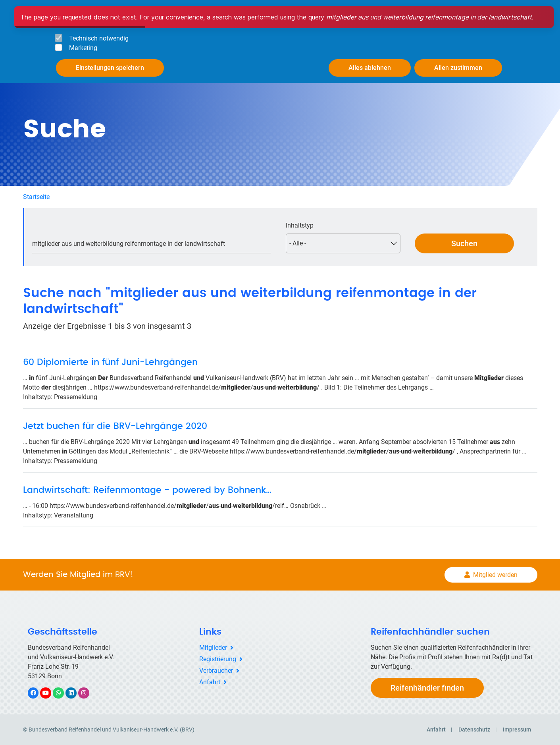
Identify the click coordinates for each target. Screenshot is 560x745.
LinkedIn (75, 693)
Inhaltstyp (300, 225)
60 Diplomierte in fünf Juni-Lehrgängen (110, 362)
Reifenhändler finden (427, 688)
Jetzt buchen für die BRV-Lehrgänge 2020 (115, 426)
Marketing (83, 48)
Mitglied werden (495, 575)
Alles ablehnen (370, 68)
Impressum (517, 730)
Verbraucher (216, 671)
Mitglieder (213, 648)
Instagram (88, 693)
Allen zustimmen (458, 68)
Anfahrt (210, 682)
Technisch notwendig (99, 38)
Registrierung (218, 659)
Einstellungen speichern (110, 68)
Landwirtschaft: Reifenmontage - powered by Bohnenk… (147, 490)
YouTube (50, 693)
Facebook (37, 693)
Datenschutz (474, 730)
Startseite (36, 197)
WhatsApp (63, 693)
